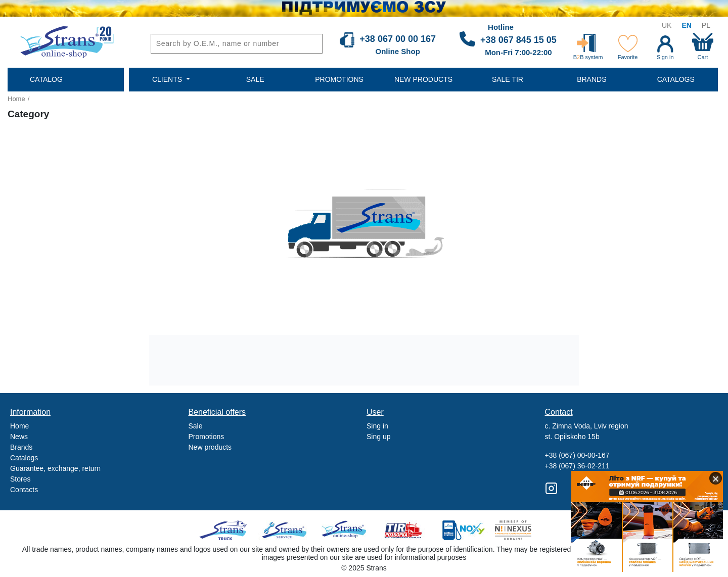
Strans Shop (345, 530)
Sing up (378, 437)
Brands (21, 447)
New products (210, 447)
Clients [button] (168, 79)
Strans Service (285, 530)
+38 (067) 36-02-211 (577, 466)
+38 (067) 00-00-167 (577, 455)
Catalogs (24, 458)
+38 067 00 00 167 (398, 39)
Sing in (377, 426)
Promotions (207, 437)
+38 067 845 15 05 (518, 40)
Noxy (463, 530)
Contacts (24, 490)
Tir (404, 530)
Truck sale (226, 530)
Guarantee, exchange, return (55, 468)
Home (16, 99)
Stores (20, 479)
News (19, 437)
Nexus (522, 530)
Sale (196, 426)
